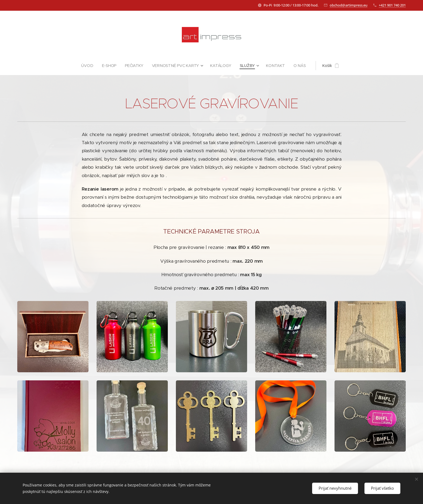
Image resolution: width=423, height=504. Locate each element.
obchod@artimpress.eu (349, 5)
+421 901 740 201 (392, 5)
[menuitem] (89, 66)
